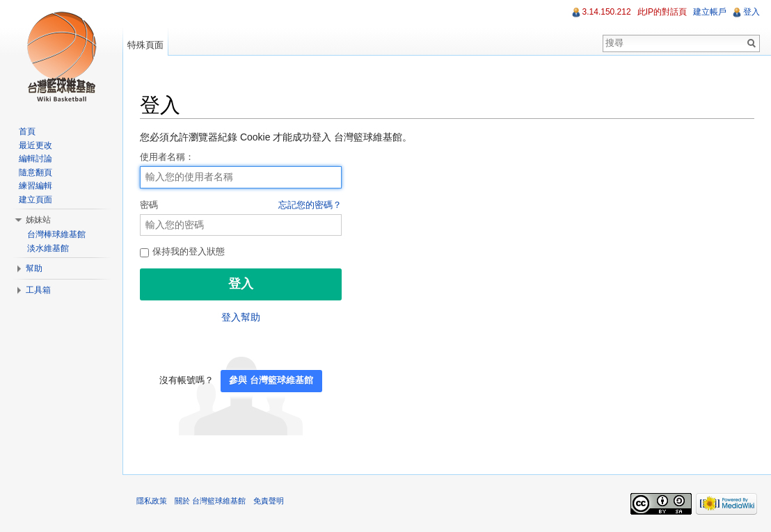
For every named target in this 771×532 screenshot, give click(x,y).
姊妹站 (38, 220)
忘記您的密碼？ (310, 205)
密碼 (241, 206)
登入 (752, 12)
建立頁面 (35, 200)
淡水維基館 (48, 248)
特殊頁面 (145, 45)
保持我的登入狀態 (182, 252)
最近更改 (35, 145)
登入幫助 (241, 317)
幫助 (34, 268)
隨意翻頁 (35, 172)
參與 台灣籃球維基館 (271, 380)
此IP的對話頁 (662, 12)
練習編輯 (35, 186)
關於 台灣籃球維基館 (210, 501)
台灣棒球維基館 (56, 234)
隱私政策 (152, 501)
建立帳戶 (710, 12)
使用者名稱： (167, 157)
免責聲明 (269, 501)
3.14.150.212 (607, 12)
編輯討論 (35, 159)
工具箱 (38, 290)
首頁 (27, 131)
